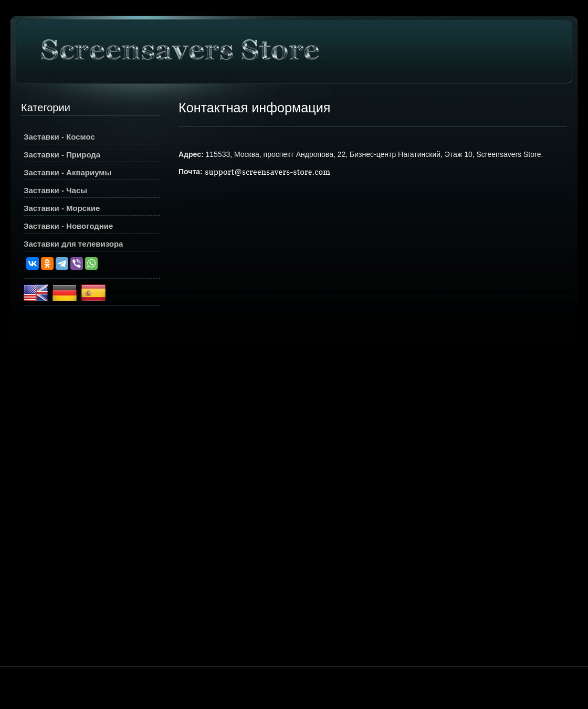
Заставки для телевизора (73, 244)
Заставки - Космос (59, 137)
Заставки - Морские (62, 208)
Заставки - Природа (62, 155)
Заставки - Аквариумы (67, 172)
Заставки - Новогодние (68, 226)
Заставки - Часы (55, 190)
